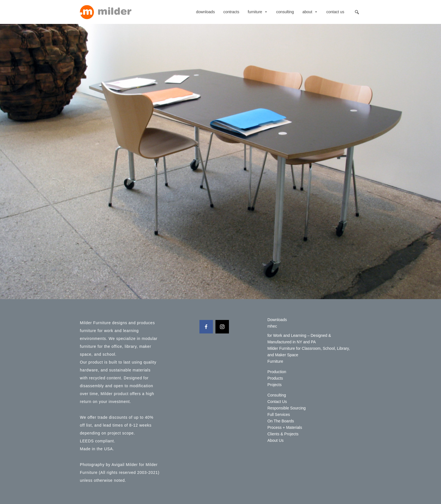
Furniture (258, 12)
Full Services (279, 415)
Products (275, 378)
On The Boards (281, 421)
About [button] (310, 12)
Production (277, 372)
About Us (276, 440)
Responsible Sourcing (287, 408)
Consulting (285, 12)
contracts (231, 12)
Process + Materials (285, 427)
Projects (275, 385)
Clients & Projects (283, 434)
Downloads (205, 12)
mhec (272, 326)
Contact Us (335, 12)
